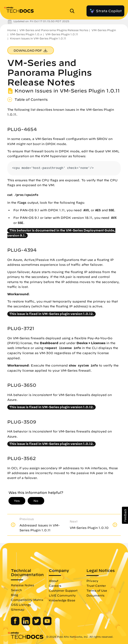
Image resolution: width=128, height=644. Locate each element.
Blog (14, 595)
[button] (125, 515)
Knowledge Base (62, 600)
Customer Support (63, 590)
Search (16, 590)
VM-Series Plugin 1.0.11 (62, 34)
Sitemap (18, 609)
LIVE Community (62, 595)
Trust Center (96, 586)
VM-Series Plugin (104, 30)
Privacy (92, 581)
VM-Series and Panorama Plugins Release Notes (54, 30)
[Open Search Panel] (74, 11)
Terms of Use (97, 590)
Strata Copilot (105, 11)
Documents (95, 595)
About (54, 581)
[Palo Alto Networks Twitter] (37, 624)
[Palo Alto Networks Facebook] (16, 624)
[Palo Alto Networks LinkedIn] (26, 624)
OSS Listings (21, 605)
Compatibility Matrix (27, 600)
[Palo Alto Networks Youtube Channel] (47, 624)
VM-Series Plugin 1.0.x (26, 34)
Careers (55, 586)
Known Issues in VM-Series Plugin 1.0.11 (38, 38)
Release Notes (22, 585)
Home (12, 30)
